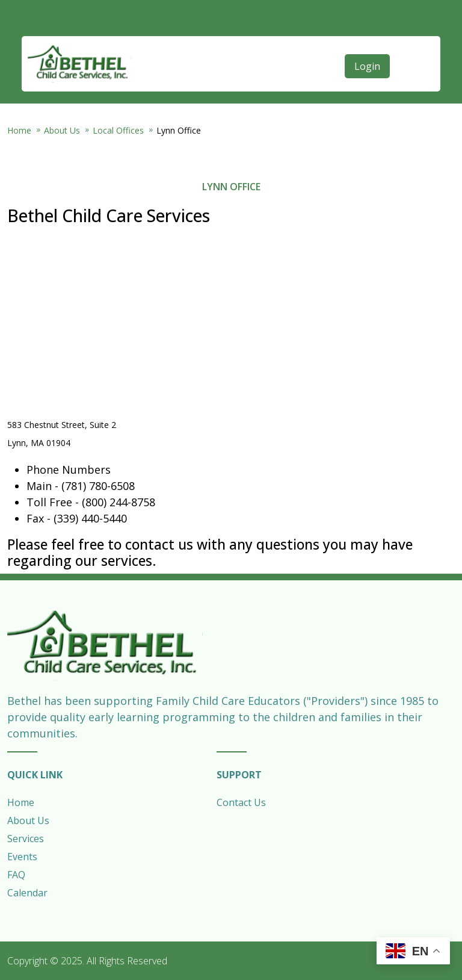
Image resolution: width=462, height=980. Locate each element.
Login (367, 66)
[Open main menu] (409, 40)
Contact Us (241, 802)
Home (19, 130)
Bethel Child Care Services (79, 64)
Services (26, 839)
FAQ (16, 875)
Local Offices (118, 130)
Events (22, 857)
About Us (62, 130)
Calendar (27, 893)
